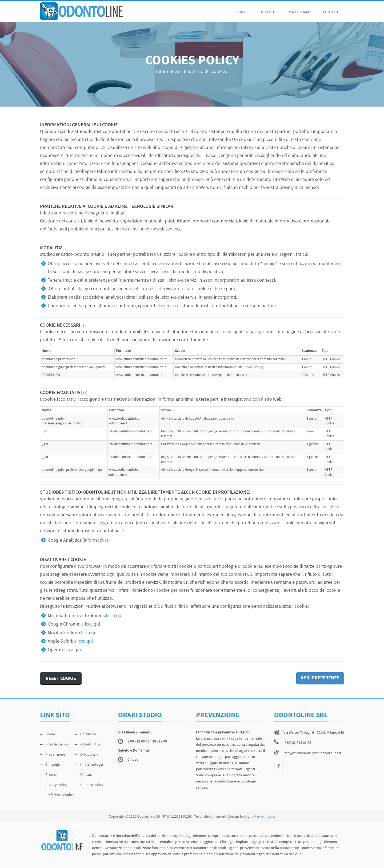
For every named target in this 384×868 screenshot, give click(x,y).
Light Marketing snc (260, 817)
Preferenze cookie (57, 795)
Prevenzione (53, 755)
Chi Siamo (85, 734)
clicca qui (113, 616)
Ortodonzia (87, 755)
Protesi (48, 775)
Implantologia (89, 765)
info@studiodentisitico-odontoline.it (312, 753)
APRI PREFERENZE (320, 678)
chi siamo (266, 12)
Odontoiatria (88, 745)
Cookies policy (89, 785)
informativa (95, 540)
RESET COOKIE (61, 679)
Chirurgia (50, 765)
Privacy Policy (253, 367)
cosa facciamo (298, 12)
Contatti (331, 12)
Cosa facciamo (54, 745)
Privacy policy (54, 785)
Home (241, 12)
